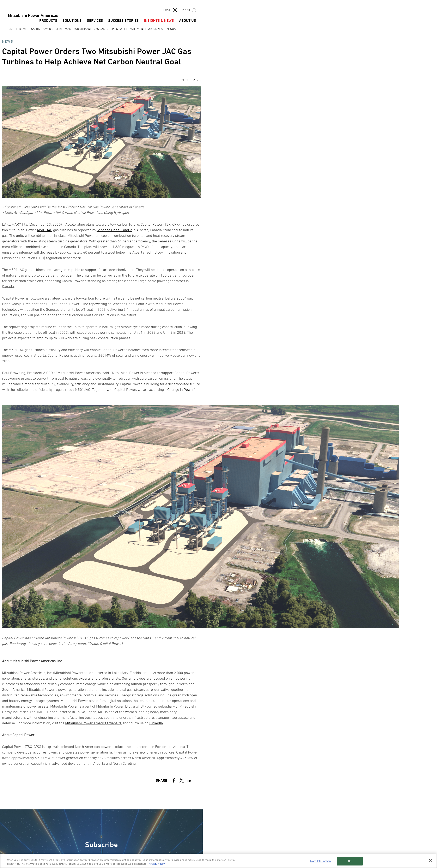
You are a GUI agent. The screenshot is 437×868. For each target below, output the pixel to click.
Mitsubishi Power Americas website (93, 723)
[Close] (430, 861)
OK (350, 861)
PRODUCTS (48, 20)
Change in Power (180, 389)
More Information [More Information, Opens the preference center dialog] (320, 861)
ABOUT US (188, 20)
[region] (218, 861)
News (23, 29)
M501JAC (45, 230)
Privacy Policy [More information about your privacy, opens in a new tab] (157, 864)
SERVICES (95, 20)
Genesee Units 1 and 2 (114, 230)
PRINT (186, 10)
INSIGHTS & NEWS (159, 20)
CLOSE (166, 10)
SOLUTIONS (72, 20)
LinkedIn (156, 723)
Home (10, 29)
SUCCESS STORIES (123, 20)
